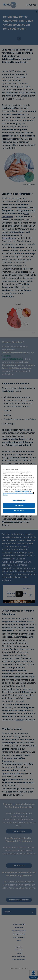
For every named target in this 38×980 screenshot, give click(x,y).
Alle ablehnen (19, 505)
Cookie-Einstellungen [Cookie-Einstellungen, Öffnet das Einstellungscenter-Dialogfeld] (19, 500)
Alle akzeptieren (19, 511)
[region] (19, 490)
